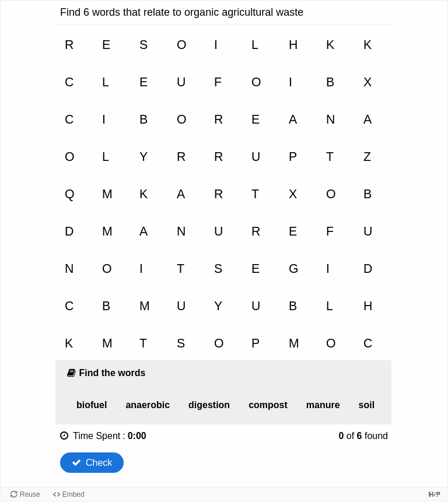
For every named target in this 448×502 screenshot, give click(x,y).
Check (92, 463)
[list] (223, 405)
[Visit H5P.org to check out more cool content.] (435, 494)
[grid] (223, 192)
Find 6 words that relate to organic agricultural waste (182, 12)
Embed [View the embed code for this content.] (73, 494)
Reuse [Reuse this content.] (30, 494)
